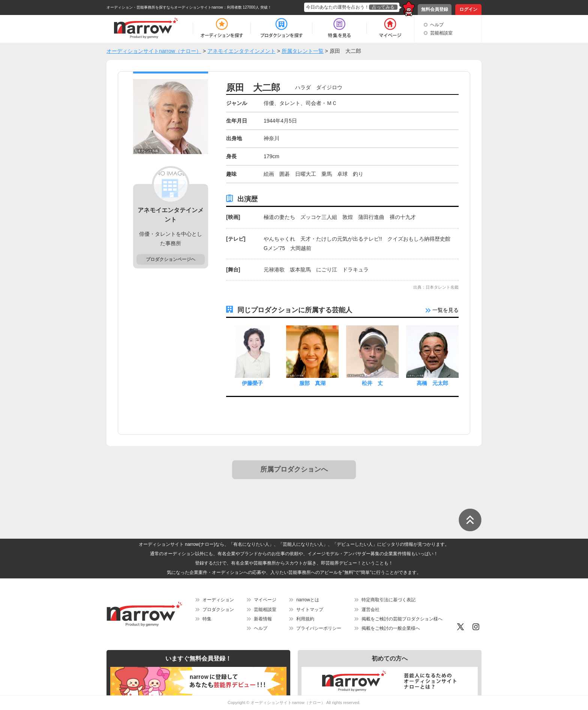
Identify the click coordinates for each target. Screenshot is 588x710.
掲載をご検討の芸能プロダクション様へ (402, 619)
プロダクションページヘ (171, 259)
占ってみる (383, 7)
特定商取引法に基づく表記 (388, 600)
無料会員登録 (435, 9)
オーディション (218, 600)
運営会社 (370, 610)
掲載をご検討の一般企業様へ (391, 628)
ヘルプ (437, 25)
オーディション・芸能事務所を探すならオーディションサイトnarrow (165, 7)
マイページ (265, 600)
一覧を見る (442, 310)
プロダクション (218, 610)
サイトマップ (310, 610)
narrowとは (308, 600)
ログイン (468, 9)
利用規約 (305, 619)
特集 (207, 619)
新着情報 (263, 619)
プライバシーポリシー (319, 628)
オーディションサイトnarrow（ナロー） (288, 703)
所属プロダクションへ (294, 469)
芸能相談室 (441, 33)
